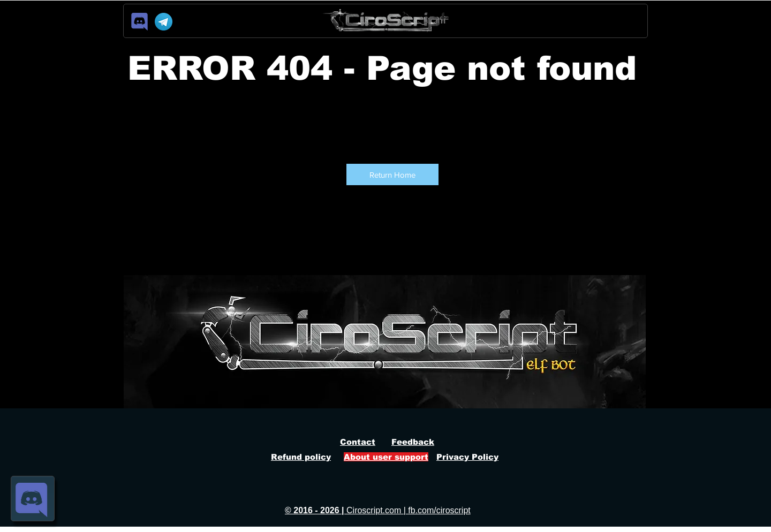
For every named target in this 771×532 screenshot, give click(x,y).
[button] (392, 174)
